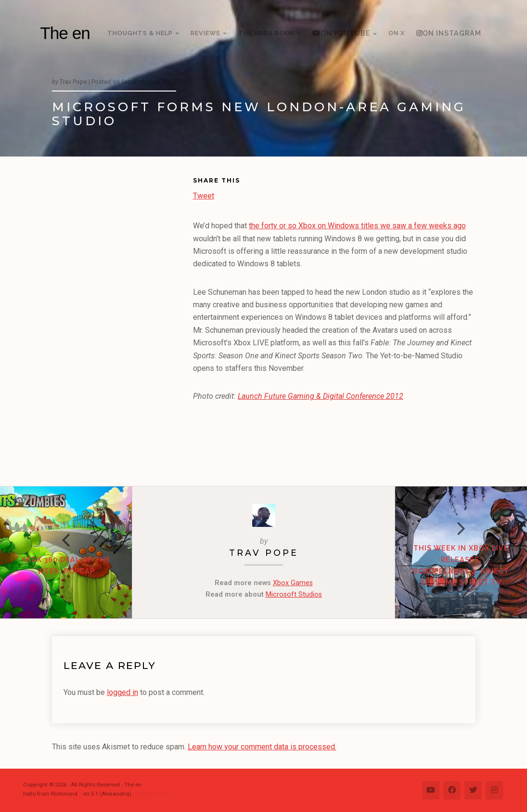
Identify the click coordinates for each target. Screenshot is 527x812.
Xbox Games (293, 583)
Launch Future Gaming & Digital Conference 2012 (321, 396)
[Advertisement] (122, 323)
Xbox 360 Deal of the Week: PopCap (66, 565)
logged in (122, 692)
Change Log (151, 794)
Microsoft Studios (294, 595)
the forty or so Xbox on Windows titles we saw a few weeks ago (357, 226)
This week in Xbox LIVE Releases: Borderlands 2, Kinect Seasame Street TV (461, 565)
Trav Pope (264, 553)
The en (65, 33)
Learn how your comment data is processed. (262, 747)
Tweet (204, 195)
